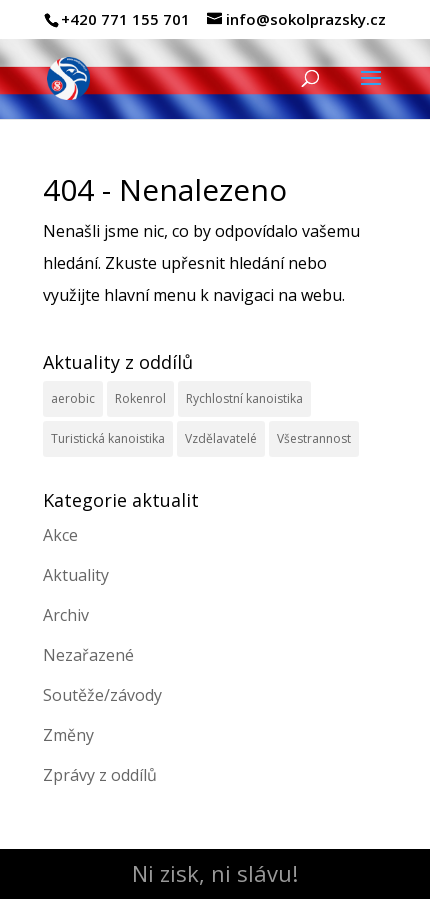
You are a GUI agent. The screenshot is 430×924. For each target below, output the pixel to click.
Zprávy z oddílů (100, 775)
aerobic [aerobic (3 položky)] (73, 398)
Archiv (66, 615)
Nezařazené (88, 655)
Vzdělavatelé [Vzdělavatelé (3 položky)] (221, 438)
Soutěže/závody (102, 695)
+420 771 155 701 (125, 19)
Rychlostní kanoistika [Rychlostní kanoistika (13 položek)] (244, 398)
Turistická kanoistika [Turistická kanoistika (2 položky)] (108, 438)
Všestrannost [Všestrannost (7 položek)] (314, 438)
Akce (60, 535)
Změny (68, 735)
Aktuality (76, 575)
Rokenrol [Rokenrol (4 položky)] (140, 398)
